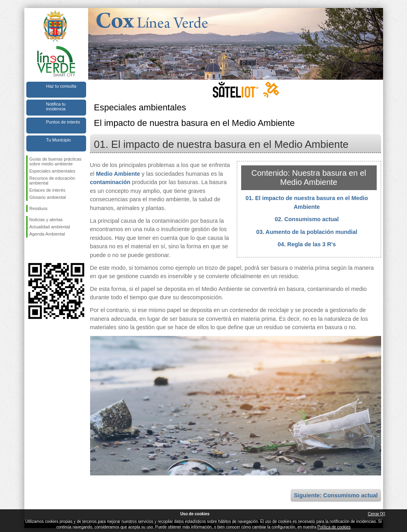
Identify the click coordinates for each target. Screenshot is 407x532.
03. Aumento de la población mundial (307, 232)
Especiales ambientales (53, 171)
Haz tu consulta (61, 86)
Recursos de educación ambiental (52, 181)
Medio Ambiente (118, 174)
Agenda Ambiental (47, 234)
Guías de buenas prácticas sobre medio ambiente (56, 161)
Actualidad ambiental (50, 227)
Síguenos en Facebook (31, 250)
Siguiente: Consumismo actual (336, 495)
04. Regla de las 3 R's (307, 244)
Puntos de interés (63, 122)
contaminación (110, 182)
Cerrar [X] (377, 514)
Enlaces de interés (48, 190)
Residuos (39, 208)
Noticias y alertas (46, 220)
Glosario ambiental (48, 197)
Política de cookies (334, 527)
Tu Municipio (59, 140)
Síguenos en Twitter (44, 250)
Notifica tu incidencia (56, 106)
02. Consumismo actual (307, 219)
